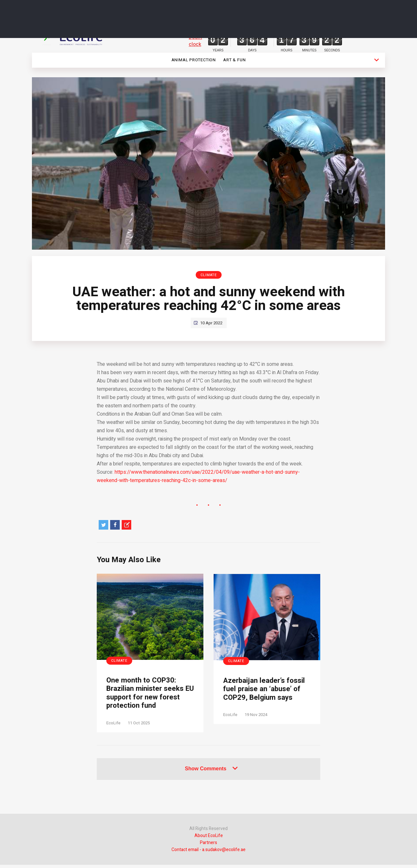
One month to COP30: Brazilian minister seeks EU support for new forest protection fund (148, 694)
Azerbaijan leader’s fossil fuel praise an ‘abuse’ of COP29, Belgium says (258, 695)
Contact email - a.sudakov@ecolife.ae (208, 853)
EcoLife (113, 726)
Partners (208, 846)
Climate (209, 275)
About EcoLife (209, 839)
